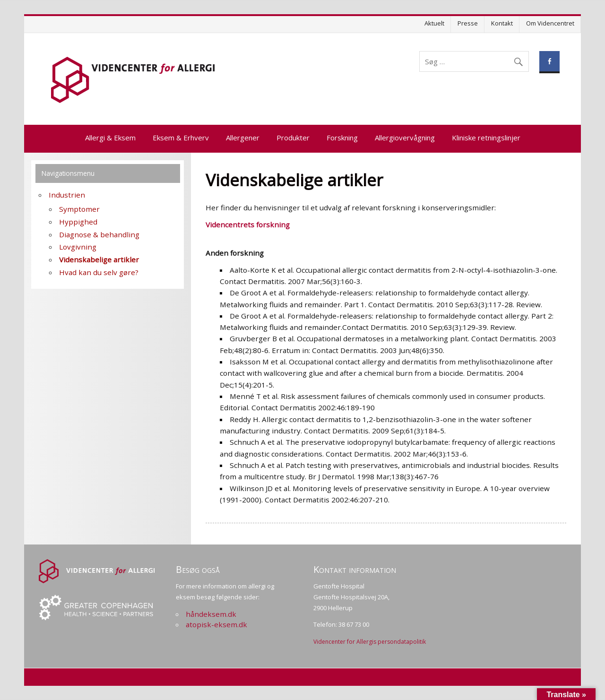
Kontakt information (355, 569)
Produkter (293, 138)
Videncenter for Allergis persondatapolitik (370, 642)
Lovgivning (78, 247)
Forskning (342, 138)
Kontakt (502, 23)
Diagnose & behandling (99, 234)
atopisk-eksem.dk (216, 624)
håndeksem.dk (211, 614)
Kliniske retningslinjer (486, 138)
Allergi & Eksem (110, 138)
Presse (468, 23)
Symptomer (79, 209)
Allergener (243, 138)
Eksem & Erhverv (181, 138)
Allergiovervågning (405, 138)
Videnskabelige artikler (99, 259)
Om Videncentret (550, 23)
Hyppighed (78, 222)
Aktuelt (434, 23)
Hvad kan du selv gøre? (99, 272)
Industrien (67, 195)
